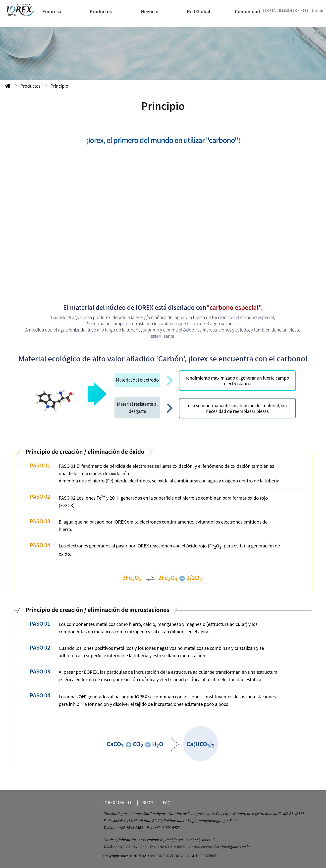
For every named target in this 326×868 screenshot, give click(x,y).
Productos (101, 11)
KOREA (270, 11)
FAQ (167, 802)
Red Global (199, 11)
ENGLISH (286, 11)
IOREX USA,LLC (118, 802)
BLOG (148, 802)
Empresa (52, 11)
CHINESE (302, 11)
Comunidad (247, 11)
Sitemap (317, 11)
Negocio (150, 11)
